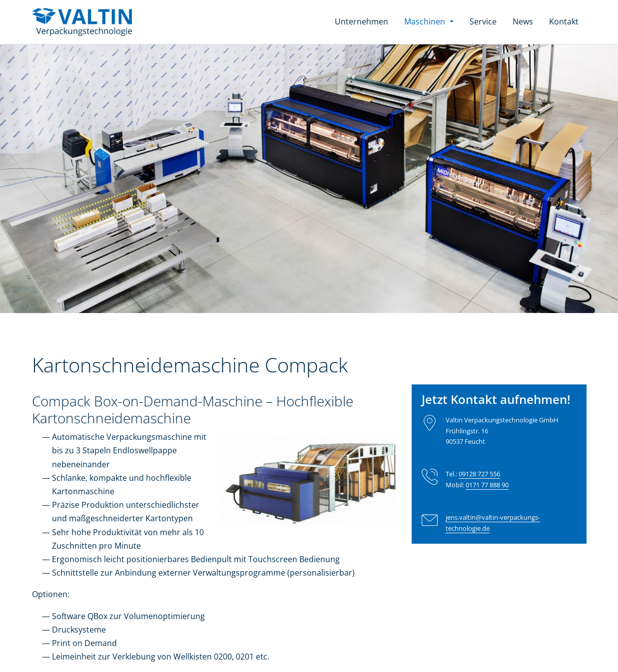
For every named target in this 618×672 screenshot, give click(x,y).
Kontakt (564, 21)
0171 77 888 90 (487, 485)
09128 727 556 (479, 474)
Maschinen (433, 21)
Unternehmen (361, 21)
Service (483, 21)
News (523, 21)
